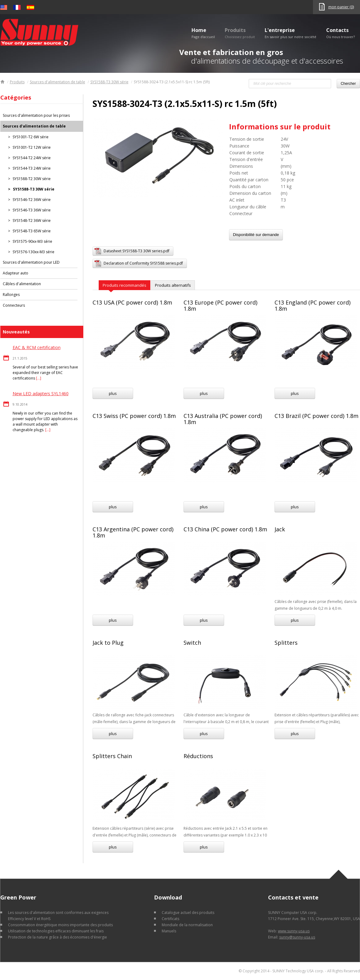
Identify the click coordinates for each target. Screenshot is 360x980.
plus (113, 393)
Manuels (169, 931)
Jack (280, 529)
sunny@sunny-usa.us (297, 937)
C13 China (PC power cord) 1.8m (225, 529)
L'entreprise (291, 33)
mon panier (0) (341, 7)
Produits (240, 33)
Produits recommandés (125, 285)
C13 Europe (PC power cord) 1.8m (220, 305)
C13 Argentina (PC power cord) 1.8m (133, 532)
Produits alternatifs (173, 285)
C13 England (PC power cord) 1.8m (313, 305)
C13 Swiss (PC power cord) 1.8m (134, 416)
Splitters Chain (112, 756)
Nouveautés (16, 332)
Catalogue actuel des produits (188, 913)
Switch (192, 643)
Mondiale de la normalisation (187, 925)
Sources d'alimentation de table (57, 82)
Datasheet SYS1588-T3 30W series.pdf (136, 251)
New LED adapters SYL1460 (41, 394)
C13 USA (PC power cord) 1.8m (132, 302)
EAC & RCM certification (37, 347)
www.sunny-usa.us (294, 931)
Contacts (340, 33)
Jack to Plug (108, 643)
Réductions (198, 756)
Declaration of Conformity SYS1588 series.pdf (143, 263)
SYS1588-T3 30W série (109, 82)
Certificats (170, 919)
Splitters (286, 643)
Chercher (348, 84)
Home (203, 33)
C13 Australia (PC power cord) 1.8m (223, 419)
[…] (39, 378)
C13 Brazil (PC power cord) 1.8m (316, 416)
